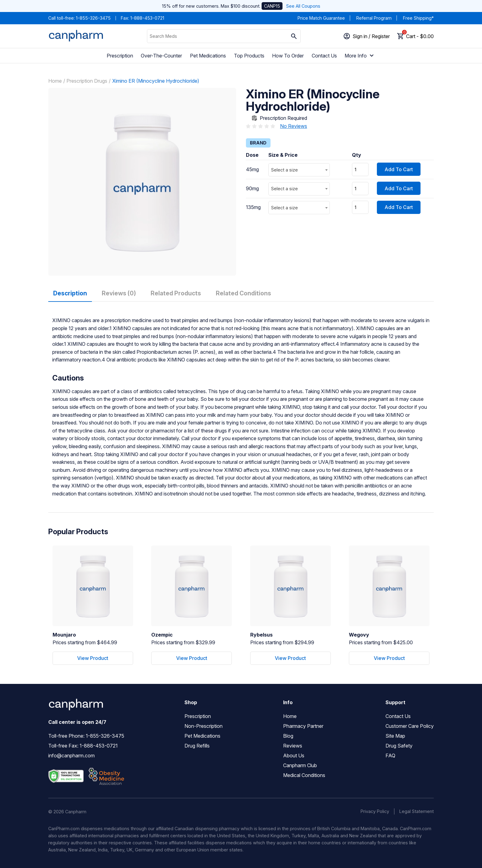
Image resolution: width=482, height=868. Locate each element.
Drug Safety (399, 746)
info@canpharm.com (71, 756)
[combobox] (299, 170)
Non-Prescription (203, 726)
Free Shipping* (418, 18)
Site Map (395, 736)
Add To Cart (399, 169)
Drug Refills (197, 746)
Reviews (293, 746)
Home (55, 81)
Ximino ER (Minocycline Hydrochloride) (156, 81)
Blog (288, 736)
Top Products (249, 56)
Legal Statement (417, 811)
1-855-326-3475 (93, 18)
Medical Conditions (304, 775)
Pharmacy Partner (303, 726)
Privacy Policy (375, 811)
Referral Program (374, 18)
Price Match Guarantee (321, 18)
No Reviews (294, 126)
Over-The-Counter (161, 56)
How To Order (288, 56)
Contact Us (324, 56)
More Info (360, 56)
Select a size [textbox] (284, 170)
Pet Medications (208, 56)
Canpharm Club (300, 765)
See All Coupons (303, 6)
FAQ (390, 756)
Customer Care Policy (410, 726)
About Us (294, 756)
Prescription (120, 56)
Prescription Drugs (87, 81)
